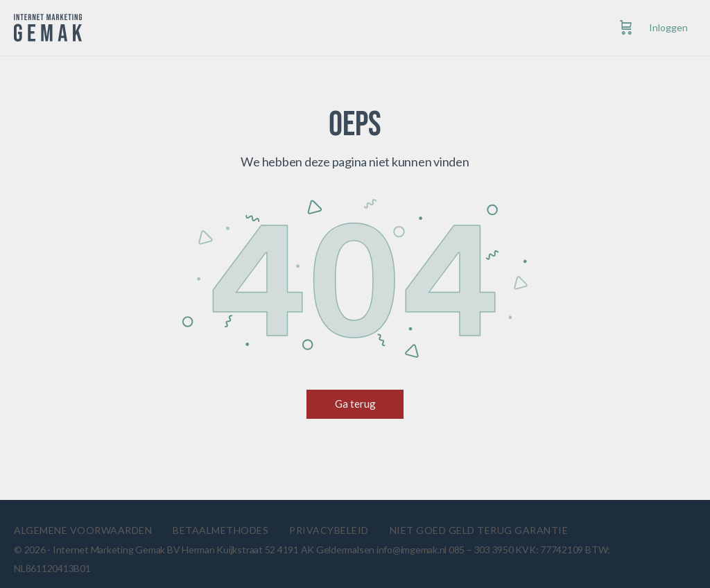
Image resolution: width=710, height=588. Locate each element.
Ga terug (355, 404)
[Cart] (626, 28)
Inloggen (668, 27)
